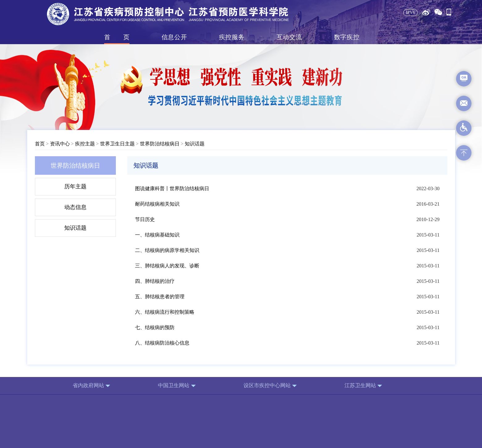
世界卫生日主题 (117, 144)
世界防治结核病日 (160, 144)
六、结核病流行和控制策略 (165, 312)
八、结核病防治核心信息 (162, 343)
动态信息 (75, 207)
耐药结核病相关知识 (157, 204)
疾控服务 (232, 37)
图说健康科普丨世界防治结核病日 (172, 188)
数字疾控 (347, 37)
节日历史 (145, 219)
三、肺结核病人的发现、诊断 (167, 266)
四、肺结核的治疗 (155, 281)
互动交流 (289, 37)
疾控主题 (85, 144)
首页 (117, 37)
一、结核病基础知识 (157, 235)
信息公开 (174, 37)
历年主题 (75, 186)
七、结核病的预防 (155, 327)
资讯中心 (60, 144)
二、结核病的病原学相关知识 (167, 250)
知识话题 (195, 144)
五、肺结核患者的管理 (160, 297)
